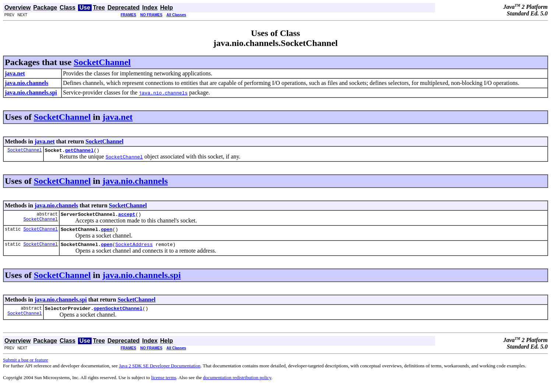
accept (127, 216)
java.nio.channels (135, 182)
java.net (117, 117)
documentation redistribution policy (237, 383)
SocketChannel (102, 62)
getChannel (79, 151)
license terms (164, 383)
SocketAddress (134, 249)
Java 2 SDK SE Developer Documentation (160, 371)
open (107, 232)
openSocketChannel (118, 314)
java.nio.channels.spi (142, 279)
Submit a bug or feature (26, 365)
